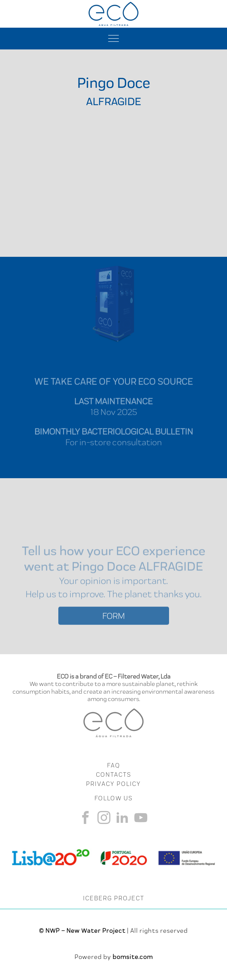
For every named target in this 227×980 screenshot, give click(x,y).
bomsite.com (133, 957)
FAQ (113, 765)
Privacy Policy (113, 784)
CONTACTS (114, 774)
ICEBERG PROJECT (114, 898)
